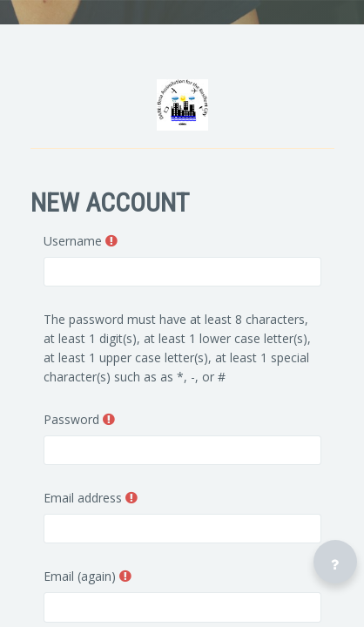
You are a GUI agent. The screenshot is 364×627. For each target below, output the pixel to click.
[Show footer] (335, 562)
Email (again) (80, 576)
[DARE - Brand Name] (182, 105)
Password (71, 419)
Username (73, 241)
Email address (83, 498)
